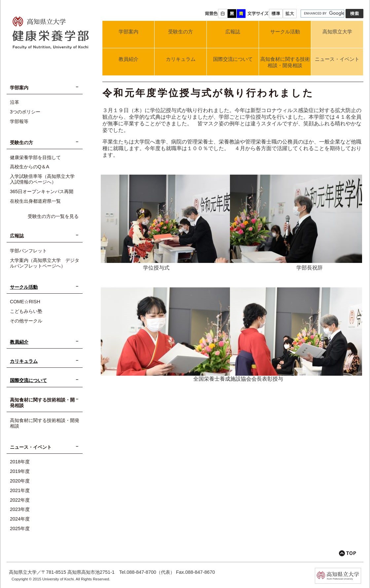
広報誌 (233, 32)
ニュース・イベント (337, 59)
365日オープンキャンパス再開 (42, 191)
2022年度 (20, 500)
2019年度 (20, 471)
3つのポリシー (25, 112)
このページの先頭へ (348, 553)
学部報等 (19, 121)
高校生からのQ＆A (30, 167)
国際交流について (233, 59)
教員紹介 (129, 59)
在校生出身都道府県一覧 (35, 201)
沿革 (15, 102)
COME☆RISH (25, 302)
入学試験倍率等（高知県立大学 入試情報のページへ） (45, 179)
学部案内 (129, 32)
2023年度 (20, 509)
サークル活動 (285, 32)
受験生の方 (181, 32)
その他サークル (26, 321)
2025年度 (20, 528)
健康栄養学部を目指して (35, 157)
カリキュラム (181, 59)
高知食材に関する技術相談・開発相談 (285, 62)
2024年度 (20, 519)
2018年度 (20, 462)
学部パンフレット (28, 251)
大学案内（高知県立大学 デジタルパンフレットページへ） (45, 263)
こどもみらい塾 (26, 311)
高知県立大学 (337, 32)
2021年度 (20, 490)
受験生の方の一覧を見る (53, 216)
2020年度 (20, 481)
